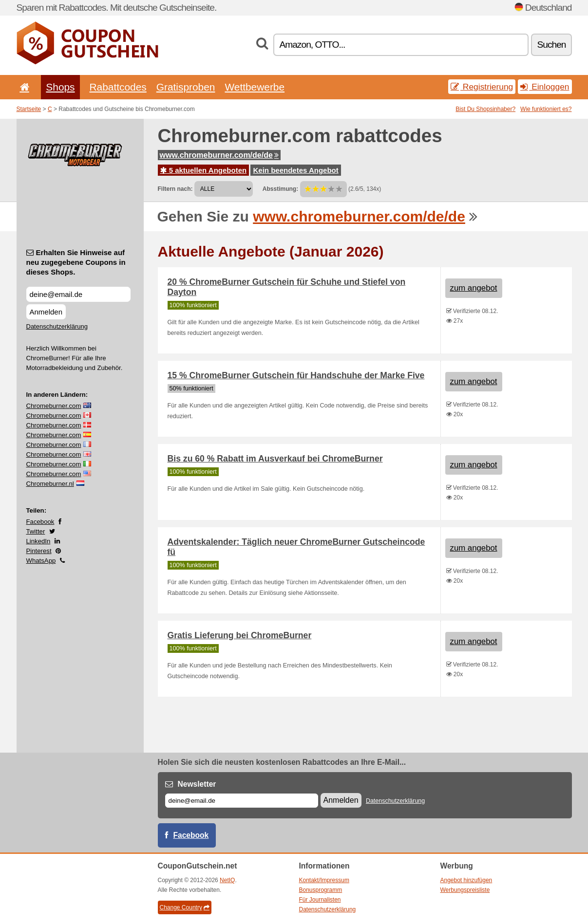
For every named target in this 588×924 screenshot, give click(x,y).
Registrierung (482, 87)
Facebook (40, 522)
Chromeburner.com (54, 406)
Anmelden (46, 312)
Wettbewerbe (255, 87)
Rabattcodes (118, 87)
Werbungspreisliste (465, 890)
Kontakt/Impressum (324, 880)
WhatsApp (41, 561)
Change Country (185, 907)
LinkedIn (38, 541)
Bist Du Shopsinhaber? (485, 109)
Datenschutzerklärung (57, 326)
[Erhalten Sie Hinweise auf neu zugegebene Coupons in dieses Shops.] (78, 294)
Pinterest (39, 551)
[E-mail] (242, 801)
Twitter (36, 531)
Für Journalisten (320, 900)
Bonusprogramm (321, 890)
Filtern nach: (175, 189)
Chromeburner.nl (50, 484)
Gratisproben (186, 87)
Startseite (29, 109)
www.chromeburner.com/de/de (219, 155)
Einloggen (545, 87)
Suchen (551, 45)
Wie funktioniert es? (546, 109)
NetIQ (227, 880)
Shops (60, 87)
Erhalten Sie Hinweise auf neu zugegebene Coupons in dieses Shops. (76, 262)
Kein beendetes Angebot (295, 170)
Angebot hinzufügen (466, 880)
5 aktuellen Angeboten (204, 170)
